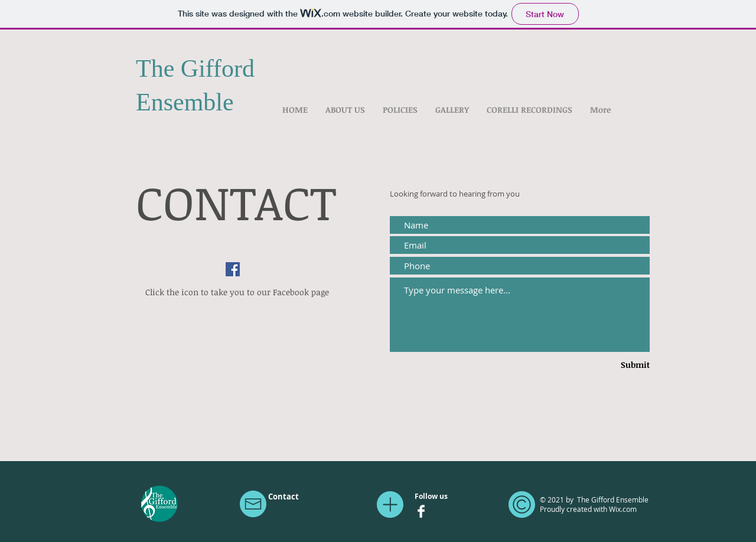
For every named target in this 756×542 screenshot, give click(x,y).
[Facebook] (233, 269)
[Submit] (617, 365)
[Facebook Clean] (421, 511)
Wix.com (623, 509)
